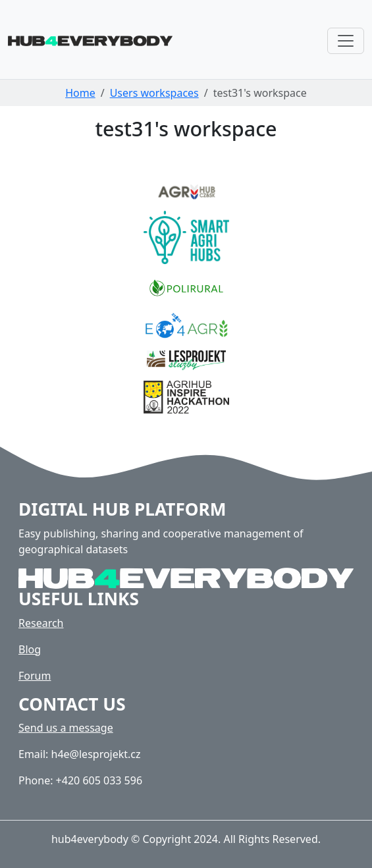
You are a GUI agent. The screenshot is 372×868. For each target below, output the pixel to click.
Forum (35, 676)
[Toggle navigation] (346, 41)
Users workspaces (154, 93)
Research (41, 623)
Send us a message (66, 728)
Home (80, 93)
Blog (30, 649)
